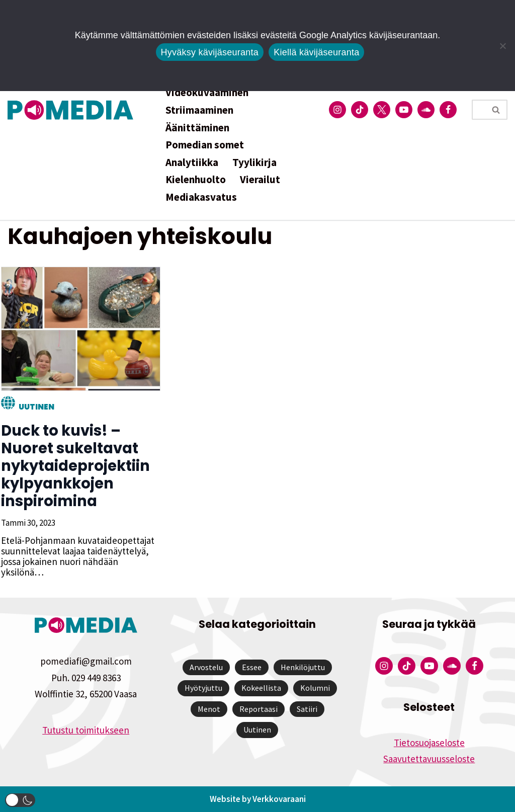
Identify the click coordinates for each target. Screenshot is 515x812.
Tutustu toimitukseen (86, 730)
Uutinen (35, 407)
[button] (20, 800)
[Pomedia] (73, 110)
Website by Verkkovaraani (258, 799)
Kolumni (315, 688)
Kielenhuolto (196, 179)
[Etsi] (478, 110)
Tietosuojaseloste (429, 743)
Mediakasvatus (201, 197)
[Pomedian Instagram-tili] (337, 110)
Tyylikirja (254, 162)
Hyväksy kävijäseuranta (210, 52)
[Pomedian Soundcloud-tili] (426, 110)
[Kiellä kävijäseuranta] (502, 46)
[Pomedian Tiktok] (360, 110)
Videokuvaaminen (207, 92)
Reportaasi (259, 709)
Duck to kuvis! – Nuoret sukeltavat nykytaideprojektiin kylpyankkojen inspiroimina (74, 466)
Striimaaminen (199, 110)
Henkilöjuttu (303, 667)
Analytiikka (192, 162)
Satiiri (307, 709)
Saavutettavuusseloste (429, 759)
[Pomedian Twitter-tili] (382, 110)
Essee (252, 667)
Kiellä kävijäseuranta (316, 52)
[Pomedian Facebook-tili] (448, 110)
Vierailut (260, 179)
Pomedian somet (205, 145)
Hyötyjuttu (203, 688)
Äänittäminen (197, 128)
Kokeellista (261, 688)
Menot (209, 709)
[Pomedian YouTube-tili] (404, 110)
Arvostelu (206, 667)
